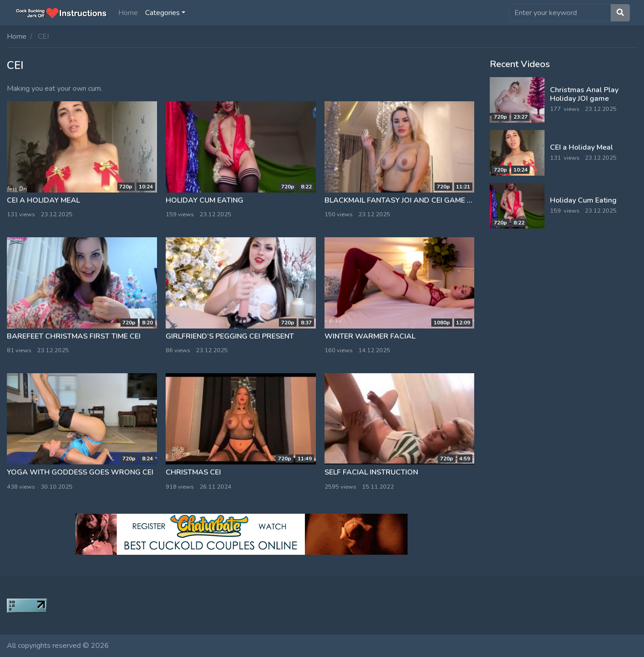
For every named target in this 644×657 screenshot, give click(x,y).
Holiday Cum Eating (204, 200)
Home (128, 13)
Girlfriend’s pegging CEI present (230, 336)
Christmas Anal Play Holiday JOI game (584, 94)
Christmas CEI (193, 472)
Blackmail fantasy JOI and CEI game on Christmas (423, 200)
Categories (162, 13)
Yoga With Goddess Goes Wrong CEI (80, 472)
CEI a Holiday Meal (43, 200)
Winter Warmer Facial (370, 336)
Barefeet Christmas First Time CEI (74, 336)
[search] (560, 13)
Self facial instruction (371, 472)
